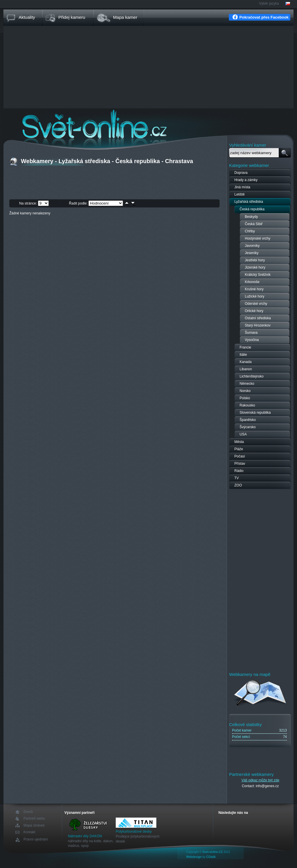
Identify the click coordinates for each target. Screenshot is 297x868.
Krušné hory (254, 289)
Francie (245, 347)
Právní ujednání (36, 839)
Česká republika (252, 209)
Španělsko (248, 420)
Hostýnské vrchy (258, 238)
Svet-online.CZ (213, 852)
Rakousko (247, 405)
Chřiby (250, 231)
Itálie (243, 355)
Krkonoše (252, 282)
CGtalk (211, 857)
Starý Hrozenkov (258, 325)
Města (239, 442)
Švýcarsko (248, 427)
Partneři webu (34, 819)
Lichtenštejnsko (252, 376)
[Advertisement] (148, 68)
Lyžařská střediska (249, 202)
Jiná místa (242, 187)
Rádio (239, 471)
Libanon (246, 369)
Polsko (245, 398)
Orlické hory (254, 311)
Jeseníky (252, 253)
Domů (28, 812)
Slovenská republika (255, 413)
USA (243, 434)
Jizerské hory (255, 267)
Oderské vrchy (256, 304)
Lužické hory (255, 296)
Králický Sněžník (258, 275)
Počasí (240, 456)
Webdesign (194, 857)
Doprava (241, 173)
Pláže (239, 449)
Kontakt (29, 832)
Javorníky (252, 246)
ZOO (238, 485)
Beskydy (251, 217)
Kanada (246, 362)
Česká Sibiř (254, 224)
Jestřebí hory (255, 260)
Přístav (240, 464)
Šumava (251, 333)
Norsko (245, 391)
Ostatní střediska (258, 318)
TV (237, 478)
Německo (247, 384)
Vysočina (252, 340)
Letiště (239, 194)
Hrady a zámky (246, 180)
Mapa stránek (34, 825)
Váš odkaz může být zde (260, 780)
